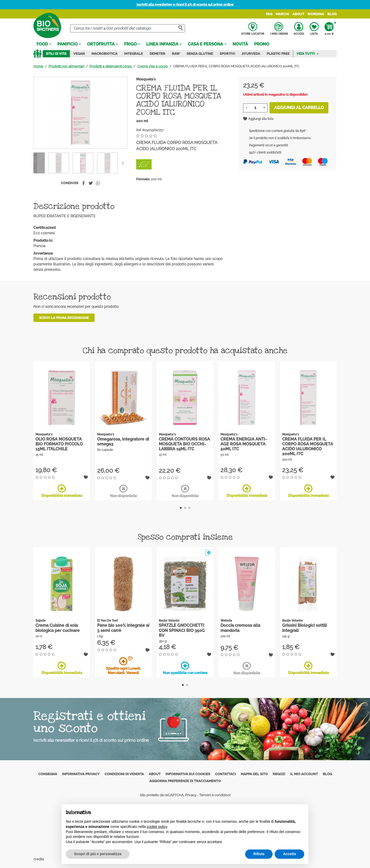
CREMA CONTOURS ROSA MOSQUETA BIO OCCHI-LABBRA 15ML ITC (184, 444)
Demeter (157, 54)
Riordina (316, 14)
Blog (332, 14)
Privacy (191, 795)
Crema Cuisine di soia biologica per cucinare (58, 628)
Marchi (282, 14)
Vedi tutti (308, 54)
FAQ (269, 14)
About (298, 14)
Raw (176, 54)
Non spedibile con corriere (185, 668)
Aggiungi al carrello (299, 108)
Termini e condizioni (215, 795)
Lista (314, 29)
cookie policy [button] (157, 827)
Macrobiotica (104, 54)
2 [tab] (185, 508)
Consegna (48, 774)
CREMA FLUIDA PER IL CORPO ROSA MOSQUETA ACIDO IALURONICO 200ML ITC (308, 447)
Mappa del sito (254, 774)
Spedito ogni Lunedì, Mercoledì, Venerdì (123, 666)
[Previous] (123, 163)
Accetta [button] (289, 854)
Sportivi (227, 54)
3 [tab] (189, 508)
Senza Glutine (200, 54)
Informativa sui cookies (188, 774)
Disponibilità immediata (62, 491)
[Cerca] (128, 28)
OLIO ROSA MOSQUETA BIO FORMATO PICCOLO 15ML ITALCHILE (59, 444)
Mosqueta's (146, 79)
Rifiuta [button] (259, 854)
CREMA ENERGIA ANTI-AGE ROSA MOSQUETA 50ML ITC (244, 444)
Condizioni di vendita (124, 774)
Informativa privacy (81, 774)
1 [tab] (181, 508)
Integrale (133, 54)
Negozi (279, 774)
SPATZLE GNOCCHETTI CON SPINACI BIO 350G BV (182, 630)
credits (39, 859)
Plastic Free (278, 54)
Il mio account (304, 774)
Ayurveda (251, 54)
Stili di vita (56, 54)
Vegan (79, 54)
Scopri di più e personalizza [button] (98, 854)
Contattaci (225, 774)
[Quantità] (255, 108)
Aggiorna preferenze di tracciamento (185, 781)
